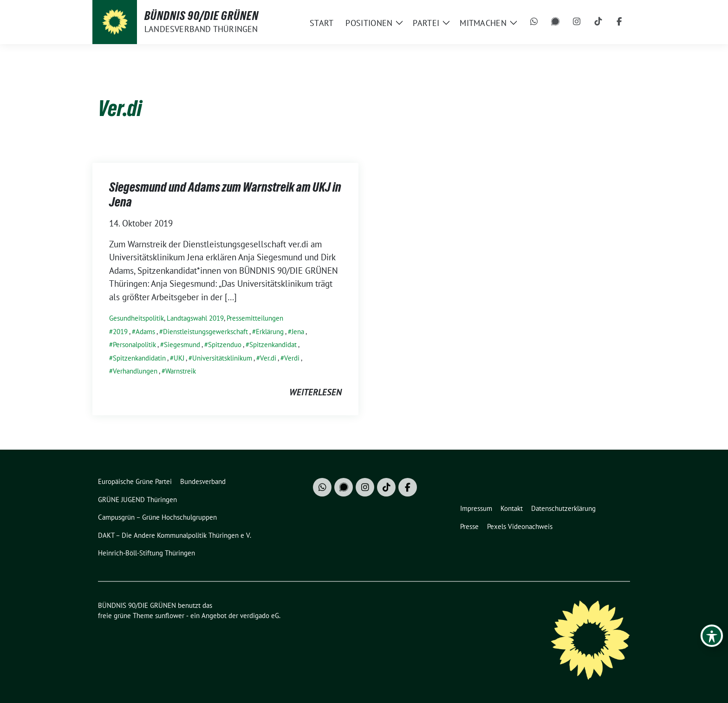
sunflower (170, 616)
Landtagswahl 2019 (195, 318)
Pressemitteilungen (255, 318)
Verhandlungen (135, 371)
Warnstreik (181, 371)
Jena (298, 332)
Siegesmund (182, 345)
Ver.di (268, 358)
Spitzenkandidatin (139, 358)
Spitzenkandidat (273, 345)
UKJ (179, 358)
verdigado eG (260, 616)
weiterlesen (315, 392)
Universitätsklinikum (222, 358)
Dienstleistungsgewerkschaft (205, 332)
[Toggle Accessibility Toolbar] (712, 636)
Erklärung (270, 332)
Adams (145, 332)
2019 (120, 332)
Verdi (292, 358)
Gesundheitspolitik (136, 318)
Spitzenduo (225, 345)
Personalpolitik (134, 345)
